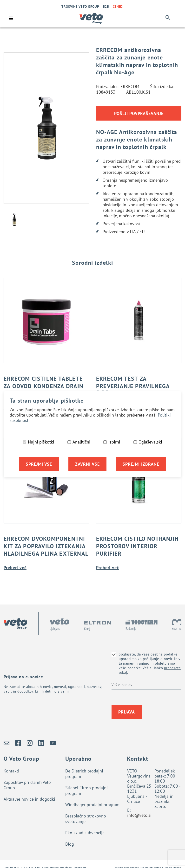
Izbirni (114, 442)
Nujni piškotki (41, 442)
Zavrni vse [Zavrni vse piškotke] (87, 464)
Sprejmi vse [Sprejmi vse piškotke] (39, 464)
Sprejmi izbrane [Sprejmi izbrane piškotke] (141, 464)
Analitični (81, 442)
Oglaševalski (150, 442)
